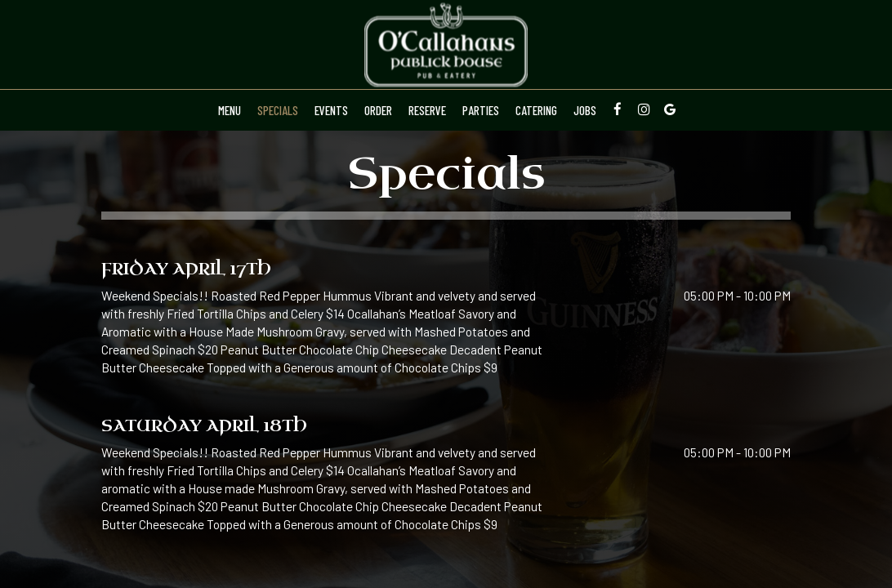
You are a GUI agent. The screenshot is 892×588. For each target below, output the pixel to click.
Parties (481, 110)
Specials (278, 110)
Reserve (427, 110)
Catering (536, 110)
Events (331, 110)
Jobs (585, 110)
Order (378, 110)
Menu (230, 110)
